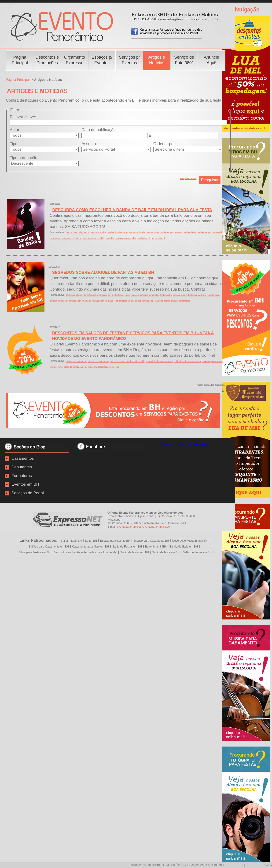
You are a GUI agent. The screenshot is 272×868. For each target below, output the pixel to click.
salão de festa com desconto (187, 361)
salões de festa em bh (77, 361)
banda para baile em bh (95, 233)
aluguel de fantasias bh (87, 295)
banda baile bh (159, 238)
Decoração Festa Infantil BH (190, 541)
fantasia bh (55, 301)
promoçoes (114, 367)
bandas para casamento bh (210, 233)
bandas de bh (189, 233)
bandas (110, 233)
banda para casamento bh (62, 238)
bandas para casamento (127, 233)
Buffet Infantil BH (71, 541)
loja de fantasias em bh (96, 301)
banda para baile (74, 233)
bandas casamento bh (125, 238)
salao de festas (71, 367)
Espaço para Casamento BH (151, 541)
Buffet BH (91, 541)
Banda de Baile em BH (184, 547)
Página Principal (18, 80)
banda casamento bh (149, 233)
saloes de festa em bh (99, 361)
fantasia (119, 295)
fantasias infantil (162, 301)
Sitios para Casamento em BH (50, 547)
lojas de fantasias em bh (72, 301)
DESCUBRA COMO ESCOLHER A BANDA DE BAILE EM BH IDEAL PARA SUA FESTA (132, 210)
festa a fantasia (131, 295)
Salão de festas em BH (135, 552)
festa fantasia (213, 295)
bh (95, 367)
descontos (102, 367)
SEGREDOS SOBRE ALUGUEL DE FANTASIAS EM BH (103, 272)
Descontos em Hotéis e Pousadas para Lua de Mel (85, 552)
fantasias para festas (149, 295)
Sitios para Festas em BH (34, 552)
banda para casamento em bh (90, 238)
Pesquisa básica (188, 178)
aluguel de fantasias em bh (121, 301)
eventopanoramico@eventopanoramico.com (145, 527)
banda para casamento (171, 233)
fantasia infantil (180, 295)
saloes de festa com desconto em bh (127, 361)
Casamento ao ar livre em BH (90, 547)
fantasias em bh (107, 295)
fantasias (71, 295)
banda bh (109, 238)
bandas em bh (144, 238)
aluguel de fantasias (180, 301)
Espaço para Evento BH (115, 541)
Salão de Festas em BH (127, 547)
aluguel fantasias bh (144, 301)
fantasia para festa (197, 295)
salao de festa (86, 367)
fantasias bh (166, 295)
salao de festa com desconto (159, 361)
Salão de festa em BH (166, 552)
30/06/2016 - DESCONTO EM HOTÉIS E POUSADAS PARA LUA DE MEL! (182, 865)
